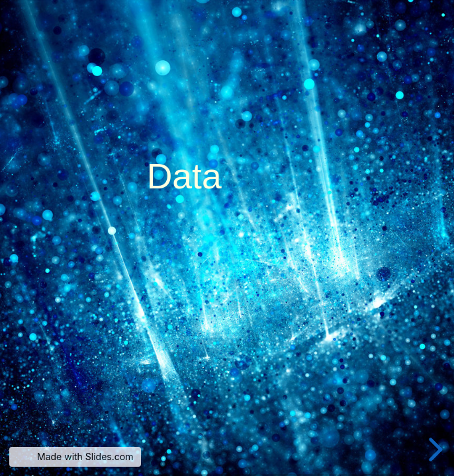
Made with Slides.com (85, 456)
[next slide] (435, 450)
